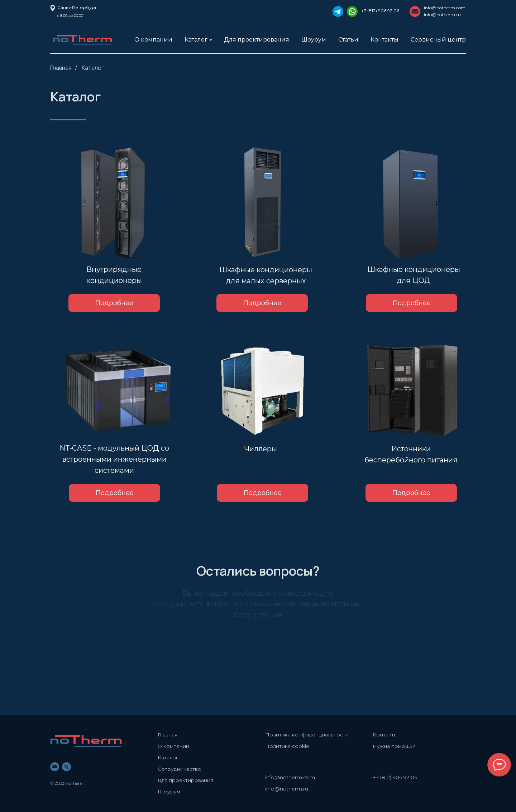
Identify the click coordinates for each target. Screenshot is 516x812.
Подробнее (263, 493)
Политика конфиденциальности (307, 735)
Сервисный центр (438, 40)
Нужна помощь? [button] (394, 746)
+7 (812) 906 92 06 (380, 11)
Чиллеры (261, 449)
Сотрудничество (180, 769)
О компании (153, 40)
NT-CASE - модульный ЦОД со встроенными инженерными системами (114, 459)
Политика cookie (287, 746)
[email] (55, 767)
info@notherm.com (445, 8)
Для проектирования (257, 40)
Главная (61, 68)
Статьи (348, 40)
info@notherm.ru (287, 789)
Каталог (93, 68)
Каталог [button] (196, 40)
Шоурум (314, 40)
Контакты (384, 40)
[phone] (66, 767)
